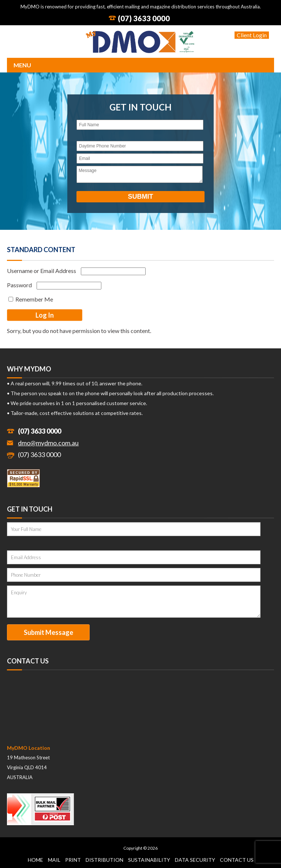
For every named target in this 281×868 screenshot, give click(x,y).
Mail (54, 860)
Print (73, 860)
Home (35, 860)
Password (19, 285)
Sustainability (149, 860)
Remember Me (31, 299)
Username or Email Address (42, 271)
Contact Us (237, 860)
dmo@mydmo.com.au (48, 443)
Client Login (252, 35)
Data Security (195, 860)
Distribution (104, 860)
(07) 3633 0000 (144, 18)
